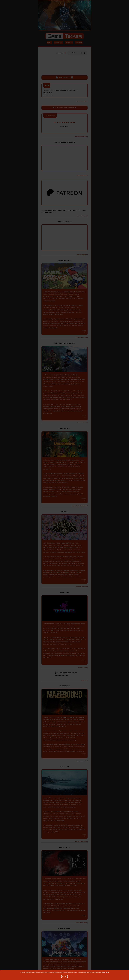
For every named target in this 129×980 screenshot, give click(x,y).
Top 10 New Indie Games (65, 143)
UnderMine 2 (68, 461)
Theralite (67, 625)
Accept (64, 976)
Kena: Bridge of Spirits (69, 376)
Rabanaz (64, 544)
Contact (79, 43)
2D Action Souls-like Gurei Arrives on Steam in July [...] (61, 93)
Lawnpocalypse (67, 293)
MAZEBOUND (69, 718)
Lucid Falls (71, 880)
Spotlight (58, 43)
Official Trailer (64, 222)
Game (64, 36)
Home (49, 43)
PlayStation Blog (64, 131)
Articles (69, 43)
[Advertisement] (64, 68)
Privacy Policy (105, 972)
